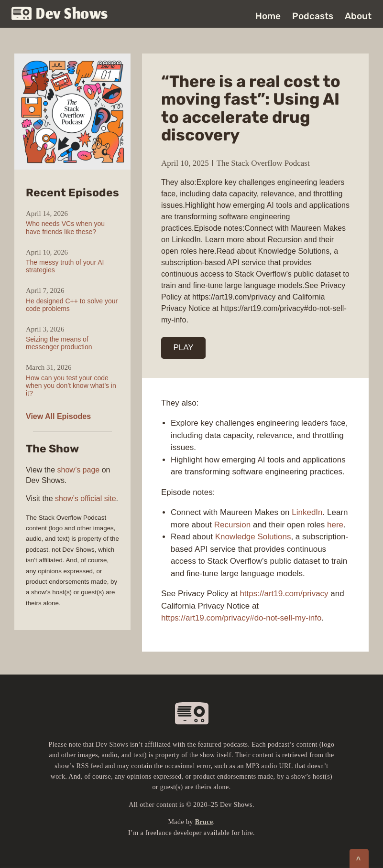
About (358, 16)
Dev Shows (60, 15)
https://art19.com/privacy (284, 594)
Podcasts (313, 16)
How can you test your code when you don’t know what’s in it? (71, 386)
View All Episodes (58, 416)
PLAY (184, 348)
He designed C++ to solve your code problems (72, 305)
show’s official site (85, 498)
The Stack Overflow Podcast (263, 163)
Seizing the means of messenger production (59, 343)
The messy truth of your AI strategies (65, 266)
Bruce (204, 822)
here (335, 525)
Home (268, 16)
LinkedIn (307, 512)
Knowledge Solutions (253, 537)
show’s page (79, 470)
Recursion (233, 525)
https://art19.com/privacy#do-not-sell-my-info (241, 618)
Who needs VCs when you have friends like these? (65, 227)
